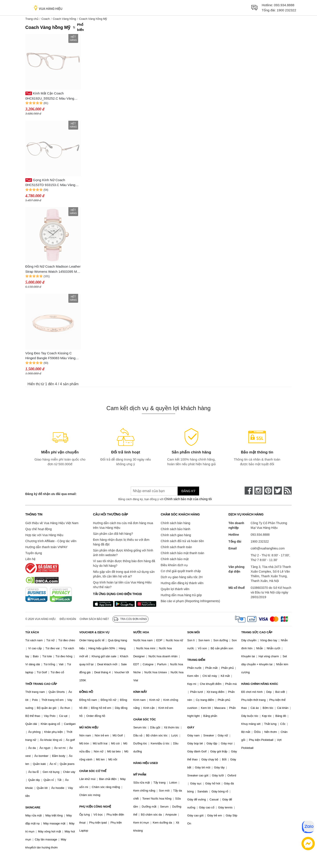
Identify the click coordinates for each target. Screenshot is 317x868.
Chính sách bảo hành (175, 529)
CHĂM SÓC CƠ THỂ (93, 771)
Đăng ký (188, 491)
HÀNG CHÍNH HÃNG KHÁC (260, 684)
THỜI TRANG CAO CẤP (41, 684)
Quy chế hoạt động (39, 529)
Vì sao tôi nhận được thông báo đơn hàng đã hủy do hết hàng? (124, 563)
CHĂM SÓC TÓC (145, 719)
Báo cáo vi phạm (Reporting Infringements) (190, 601)
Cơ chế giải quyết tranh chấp (181, 571)
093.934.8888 (284, 5)
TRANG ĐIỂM (196, 660)
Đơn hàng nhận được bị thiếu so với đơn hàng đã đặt (121, 542)
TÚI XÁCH (32, 632)
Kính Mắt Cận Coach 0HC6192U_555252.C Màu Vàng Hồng (50, 96)
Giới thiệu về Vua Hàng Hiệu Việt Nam (52, 523)
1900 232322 (286, 10)
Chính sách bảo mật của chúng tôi (188, 499)
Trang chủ (32, 19)
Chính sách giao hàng (176, 535)
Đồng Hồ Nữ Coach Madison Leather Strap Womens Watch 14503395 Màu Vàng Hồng (53, 269)
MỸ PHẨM (140, 775)
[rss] (288, 491)
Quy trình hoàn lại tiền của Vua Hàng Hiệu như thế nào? (122, 585)
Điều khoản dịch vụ (174, 565)
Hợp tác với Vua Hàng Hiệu (44, 535)
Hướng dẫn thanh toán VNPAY (46, 547)
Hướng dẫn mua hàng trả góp (181, 595)
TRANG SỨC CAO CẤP (257, 632)
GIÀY (191, 727)
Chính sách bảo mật (175, 559)
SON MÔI (194, 632)
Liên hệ (30, 559)
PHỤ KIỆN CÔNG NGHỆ (95, 807)
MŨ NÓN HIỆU (89, 727)
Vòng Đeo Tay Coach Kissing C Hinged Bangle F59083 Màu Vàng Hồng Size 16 (50, 356)
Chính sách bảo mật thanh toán (182, 553)
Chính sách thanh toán (176, 547)
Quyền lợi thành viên (175, 589)
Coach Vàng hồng (64, 19)
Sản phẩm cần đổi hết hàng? (113, 534)
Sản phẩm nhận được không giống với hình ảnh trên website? (123, 553)
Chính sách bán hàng (175, 523)
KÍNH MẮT (140, 692)
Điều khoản (68, 619)
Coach (46, 19)
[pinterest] (268, 491)
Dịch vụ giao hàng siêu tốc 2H (182, 577)
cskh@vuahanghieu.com (268, 548)
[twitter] (278, 491)
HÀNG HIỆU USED (146, 763)
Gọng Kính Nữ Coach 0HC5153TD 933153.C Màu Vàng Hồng (50, 183)
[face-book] (249, 491)
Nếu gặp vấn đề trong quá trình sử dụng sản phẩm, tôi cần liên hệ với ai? (124, 574)
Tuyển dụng (34, 553)
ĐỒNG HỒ (86, 692)
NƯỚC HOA (141, 632)
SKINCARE (33, 807)
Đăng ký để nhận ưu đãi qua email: (51, 494)
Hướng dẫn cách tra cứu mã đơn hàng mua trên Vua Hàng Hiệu (123, 525)
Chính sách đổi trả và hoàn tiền (182, 541)
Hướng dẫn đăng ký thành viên (182, 583)
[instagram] (258, 491)
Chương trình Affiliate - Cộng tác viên (51, 541)
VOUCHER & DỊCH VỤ (94, 632)
